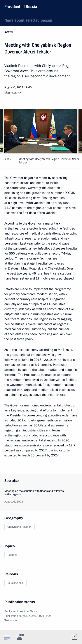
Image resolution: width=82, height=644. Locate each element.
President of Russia (21, 7)
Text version (11, 621)
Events (9, 32)
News (33, 611)
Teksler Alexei (16, 583)
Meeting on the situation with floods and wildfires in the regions (34, 493)
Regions (12, 555)
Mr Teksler (65, 350)
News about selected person (28, 20)
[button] (71, 131)
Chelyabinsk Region (19, 527)
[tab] (7, 637)
